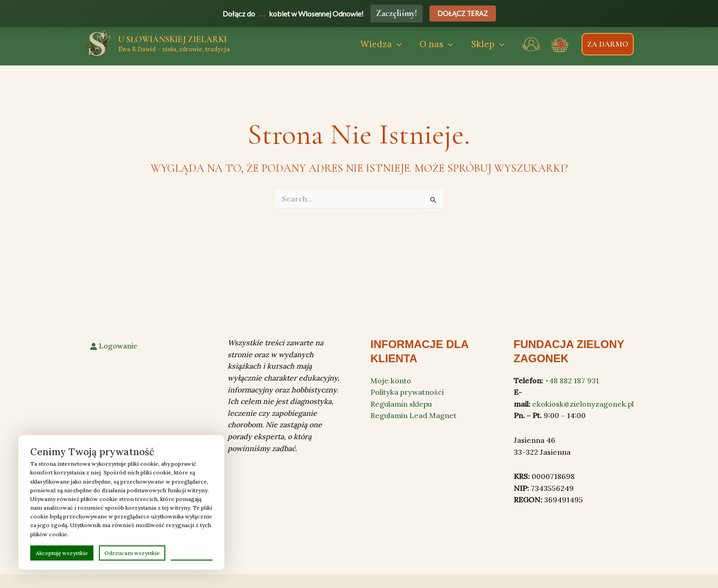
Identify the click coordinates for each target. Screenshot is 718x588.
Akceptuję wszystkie (62, 553)
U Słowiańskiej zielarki (172, 39)
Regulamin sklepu (401, 404)
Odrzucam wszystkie (132, 553)
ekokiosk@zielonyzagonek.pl (583, 404)
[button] (383, 44)
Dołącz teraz (463, 14)
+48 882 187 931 (572, 381)
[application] (399, 44)
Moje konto (391, 381)
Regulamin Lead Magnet (413, 415)
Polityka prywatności (407, 392)
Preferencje (192, 553)
